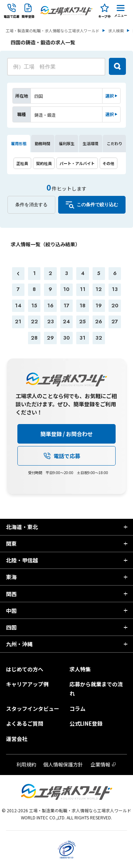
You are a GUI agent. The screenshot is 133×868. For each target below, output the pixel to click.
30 (66, 338)
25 (82, 322)
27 (115, 322)
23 (51, 322)
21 (18, 322)
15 (34, 306)
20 (115, 306)
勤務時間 (43, 143)
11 (83, 289)
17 (66, 306)
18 (82, 306)
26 (99, 322)
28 (34, 338)
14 (18, 306)
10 (66, 289)
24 (66, 322)
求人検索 (116, 31)
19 (99, 306)
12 (99, 289)
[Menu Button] (121, 11)
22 (34, 322)
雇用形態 (19, 143)
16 (50, 306)
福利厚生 (67, 143)
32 (99, 338)
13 (115, 289)
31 (82, 338)
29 (50, 338)
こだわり (115, 143)
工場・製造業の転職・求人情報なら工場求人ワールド (52, 31)
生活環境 (90, 143)
